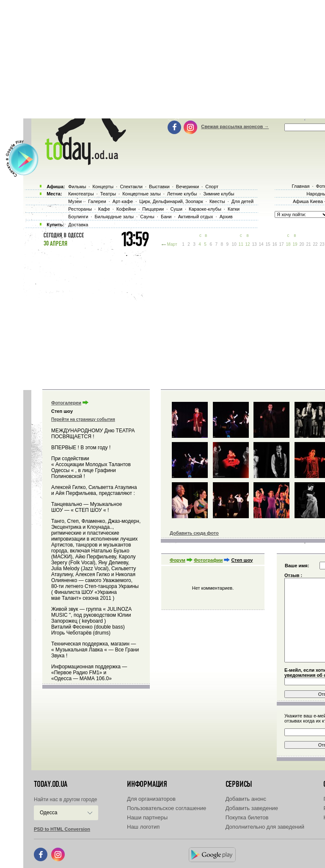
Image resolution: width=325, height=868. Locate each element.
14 (261, 244)
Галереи (97, 201)
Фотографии (208, 560)
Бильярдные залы (114, 217)
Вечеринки (187, 187)
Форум (178, 560)
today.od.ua (51, 784)
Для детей (242, 201)
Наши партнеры (147, 817)
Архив (226, 217)
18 (288, 244)
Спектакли (131, 187)
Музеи (75, 201)
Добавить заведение (252, 808)
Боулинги (78, 217)
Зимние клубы (219, 194)
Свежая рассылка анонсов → (235, 126)
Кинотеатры (81, 194)
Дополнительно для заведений (265, 827)
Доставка (78, 225)
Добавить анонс (246, 799)
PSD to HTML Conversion (62, 829)
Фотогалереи (66, 403)
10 (234, 244)
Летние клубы (182, 194)
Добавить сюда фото (194, 533)
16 (275, 244)
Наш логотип (143, 827)
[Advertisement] (174, 317)
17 (281, 244)
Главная (300, 186)
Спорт (212, 187)
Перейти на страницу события (83, 419)
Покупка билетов (247, 817)
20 (302, 244)
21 (308, 244)
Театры (108, 194)
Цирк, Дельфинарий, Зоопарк (171, 201)
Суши (176, 209)
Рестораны (80, 209)
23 (322, 244)
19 (295, 244)
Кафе (104, 209)
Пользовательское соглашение (167, 808)
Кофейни (126, 209)
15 (268, 244)
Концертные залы (141, 194)
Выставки (159, 187)
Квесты (217, 201)
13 (255, 244)
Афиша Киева (308, 201)
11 (241, 244)
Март (172, 244)
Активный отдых (196, 217)
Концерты (103, 187)
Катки (234, 209)
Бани (166, 217)
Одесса (48, 813)
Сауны (147, 217)
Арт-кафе (123, 201)
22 (315, 244)
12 (248, 244)
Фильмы (77, 187)
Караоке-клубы (205, 209)
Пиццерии (153, 209)
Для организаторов (151, 799)
